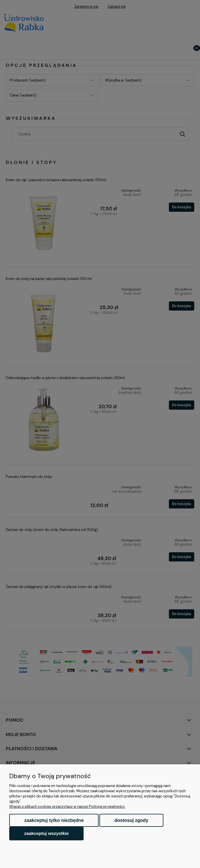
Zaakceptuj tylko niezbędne (54, 820)
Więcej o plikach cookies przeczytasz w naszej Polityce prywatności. (67, 806)
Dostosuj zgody (131, 820)
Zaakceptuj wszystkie (46, 833)
